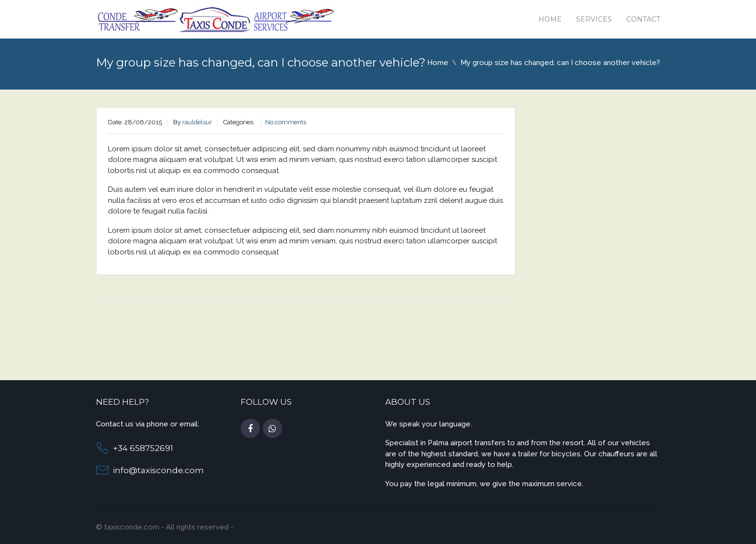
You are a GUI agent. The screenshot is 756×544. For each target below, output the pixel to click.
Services (594, 19)
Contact (643, 19)
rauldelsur (197, 122)
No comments (286, 122)
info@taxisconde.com (158, 470)
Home (550, 19)
